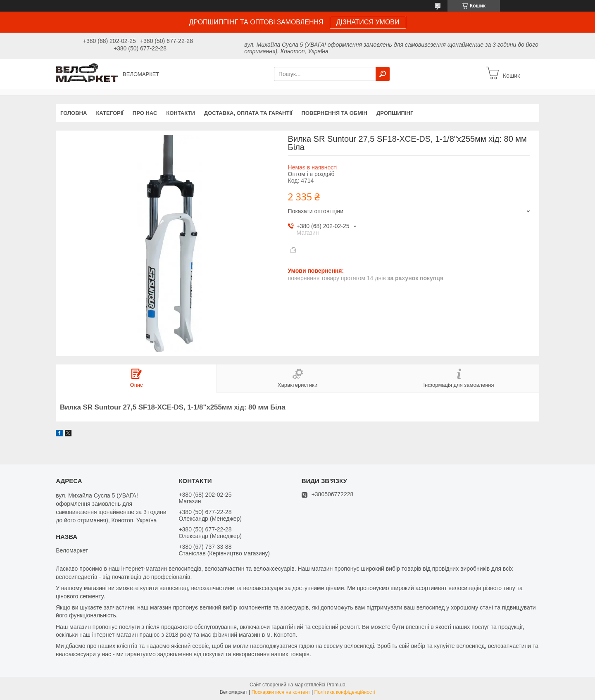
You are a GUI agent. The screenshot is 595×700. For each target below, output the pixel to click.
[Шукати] (383, 74)
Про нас (145, 113)
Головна (74, 113)
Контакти (181, 113)
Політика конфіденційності (345, 692)
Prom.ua (336, 685)
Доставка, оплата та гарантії (248, 113)
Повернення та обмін (334, 113)
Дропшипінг (395, 113)
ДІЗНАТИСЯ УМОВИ (368, 22)
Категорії (109, 113)
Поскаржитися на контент (281, 692)
